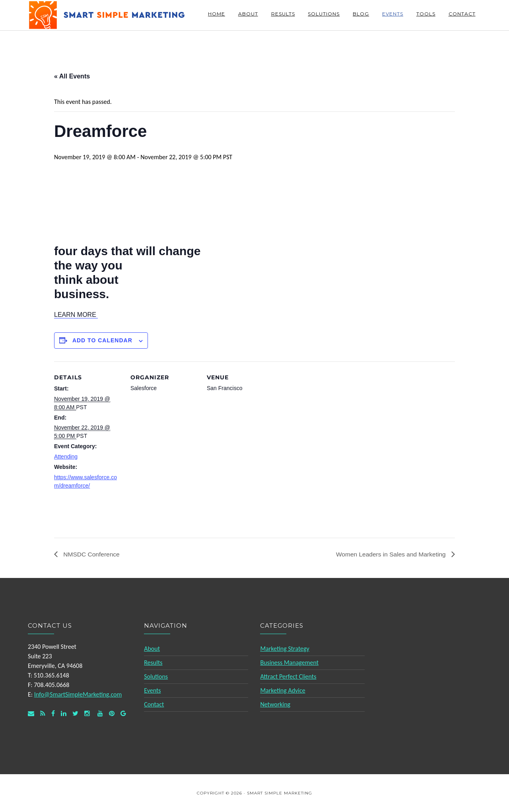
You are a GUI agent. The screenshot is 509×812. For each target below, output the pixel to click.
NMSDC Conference (91, 554)
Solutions (156, 676)
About (152, 649)
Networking (275, 704)
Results (153, 663)
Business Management (289, 663)
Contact (154, 704)
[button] (76, 315)
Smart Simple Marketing (107, 15)
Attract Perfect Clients (288, 676)
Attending (66, 457)
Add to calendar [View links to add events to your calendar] (102, 340)
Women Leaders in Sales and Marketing (390, 554)
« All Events (72, 76)
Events (152, 690)
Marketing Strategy (285, 649)
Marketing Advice (283, 690)
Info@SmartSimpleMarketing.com (78, 694)
